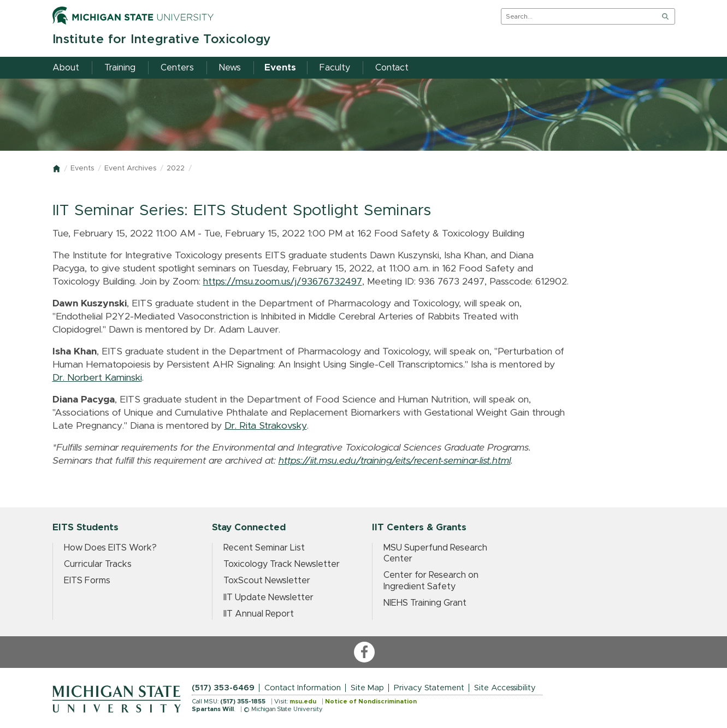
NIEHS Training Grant (425, 603)
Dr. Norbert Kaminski (97, 378)
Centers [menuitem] (177, 68)
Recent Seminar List (264, 548)
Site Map (367, 688)
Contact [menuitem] (392, 68)
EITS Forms (87, 581)
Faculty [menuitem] (335, 68)
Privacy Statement (429, 688)
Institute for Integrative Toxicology (162, 40)
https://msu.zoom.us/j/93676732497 (283, 282)
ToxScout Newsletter (267, 581)
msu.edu (303, 702)
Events (82, 168)
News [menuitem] (230, 68)
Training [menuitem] (120, 68)
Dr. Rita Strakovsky (266, 426)
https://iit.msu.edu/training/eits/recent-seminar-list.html (395, 461)
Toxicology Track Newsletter (282, 564)
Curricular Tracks (98, 564)
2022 (176, 168)
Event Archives (130, 168)
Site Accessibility (505, 688)
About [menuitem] (66, 68)
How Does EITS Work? (110, 548)
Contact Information (303, 688)
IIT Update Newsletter (268, 597)
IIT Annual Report (259, 614)
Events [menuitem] (280, 68)
